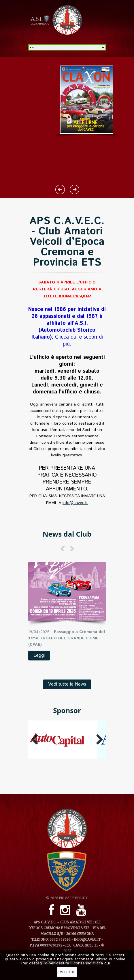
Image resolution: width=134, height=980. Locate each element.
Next (97, 740)
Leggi (39, 655)
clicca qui (101, 964)
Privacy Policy (73, 898)
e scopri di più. (79, 341)
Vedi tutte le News (67, 684)
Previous (37, 740)
